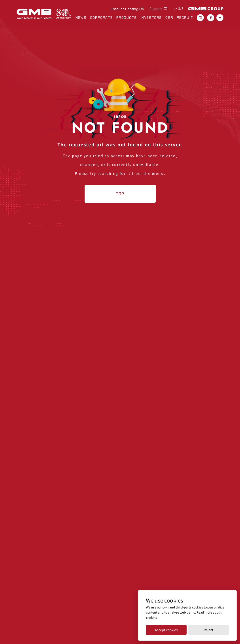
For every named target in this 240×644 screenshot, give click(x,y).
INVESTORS (151, 18)
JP (175, 9)
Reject (209, 630)
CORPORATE (101, 18)
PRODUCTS (127, 18)
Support (156, 9)
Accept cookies (166, 630)
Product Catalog (125, 9)
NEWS (81, 18)
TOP (120, 194)
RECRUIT (185, 18)
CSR (169, 18)
